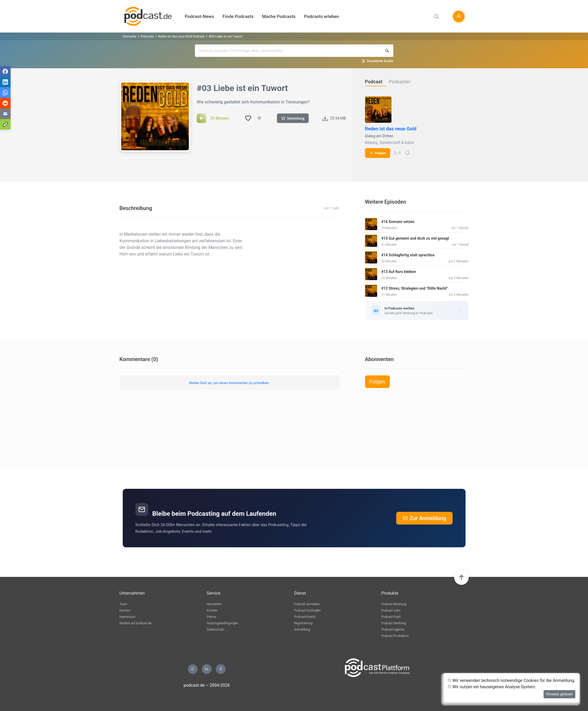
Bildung (371, 143)
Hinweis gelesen (559, 694)
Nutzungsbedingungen (223, 623)
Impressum (127, 617)
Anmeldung (302, 630)
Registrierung (303, 623)
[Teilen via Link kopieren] (5, 124)
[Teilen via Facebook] (5, 71)
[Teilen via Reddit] (5, 103)
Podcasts (147, 37)
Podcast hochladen (307, 610)
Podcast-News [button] (200, 16)
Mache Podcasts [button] (279, 16)
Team (124, 604)
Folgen (378, 153)
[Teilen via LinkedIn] (5, 82)
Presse (212, 617)
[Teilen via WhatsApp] (5, 93)
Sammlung (293, 118)
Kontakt (212, 610)
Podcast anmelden (307, 604)
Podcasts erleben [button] (321, 16)
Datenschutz (216, 630)
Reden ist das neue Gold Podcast (181, 37)
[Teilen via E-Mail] (5, 114)
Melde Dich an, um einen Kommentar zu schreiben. (229, 383)
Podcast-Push (391, 617)
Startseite (130, 37)
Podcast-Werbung (394, 623)
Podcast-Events (305, 617)
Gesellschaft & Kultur (397, 143)
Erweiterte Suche (380, 61)
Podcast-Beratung (394, 604)
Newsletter (214, 604)
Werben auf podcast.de (136, 623)
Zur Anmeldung (425, 518)
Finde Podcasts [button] (238, 16)
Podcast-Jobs (391, 610)
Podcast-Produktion (395, 636)
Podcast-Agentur (393, 630)
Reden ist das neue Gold (391, 129)
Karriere (125, 610)
